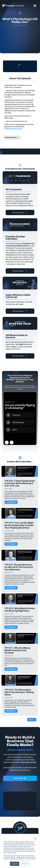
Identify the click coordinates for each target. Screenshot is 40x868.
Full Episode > (11, 502)
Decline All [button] (25, 864)
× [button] (35, 838)
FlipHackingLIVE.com (13, 129)
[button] (35, 6)
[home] (12, 6)
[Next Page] (32, 720)
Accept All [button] (15, 864)
